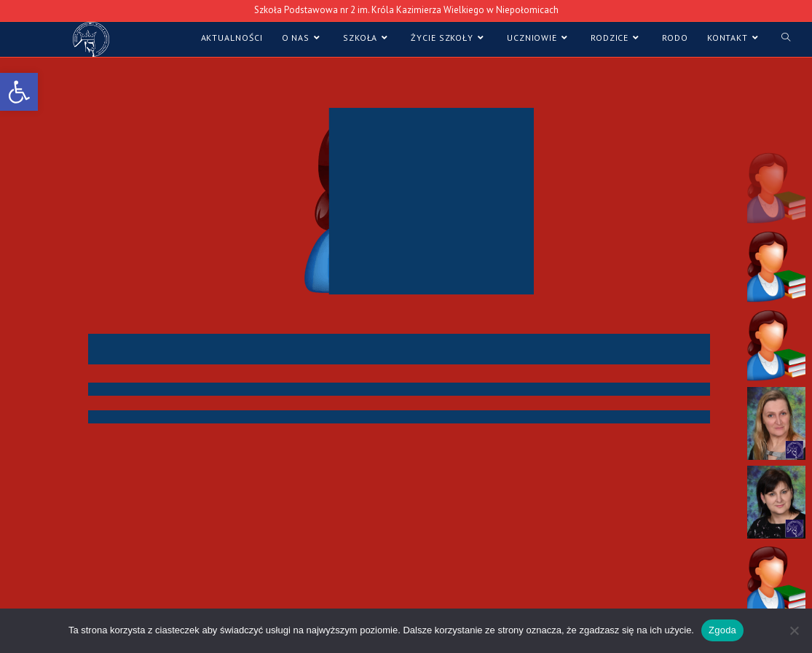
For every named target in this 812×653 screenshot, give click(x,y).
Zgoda (722, 630)
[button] (776, 187)
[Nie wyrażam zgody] (794, 630)
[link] (19, 92)
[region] (406, 341)
